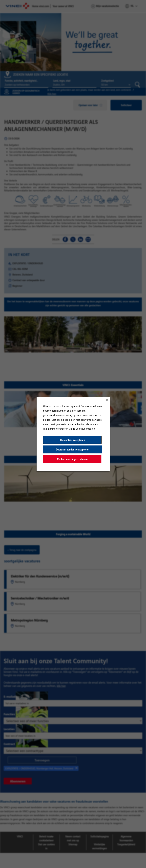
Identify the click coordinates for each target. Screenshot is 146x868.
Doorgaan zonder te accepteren (72, 449)
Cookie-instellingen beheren (72, 459)
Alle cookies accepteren (72, 440)
